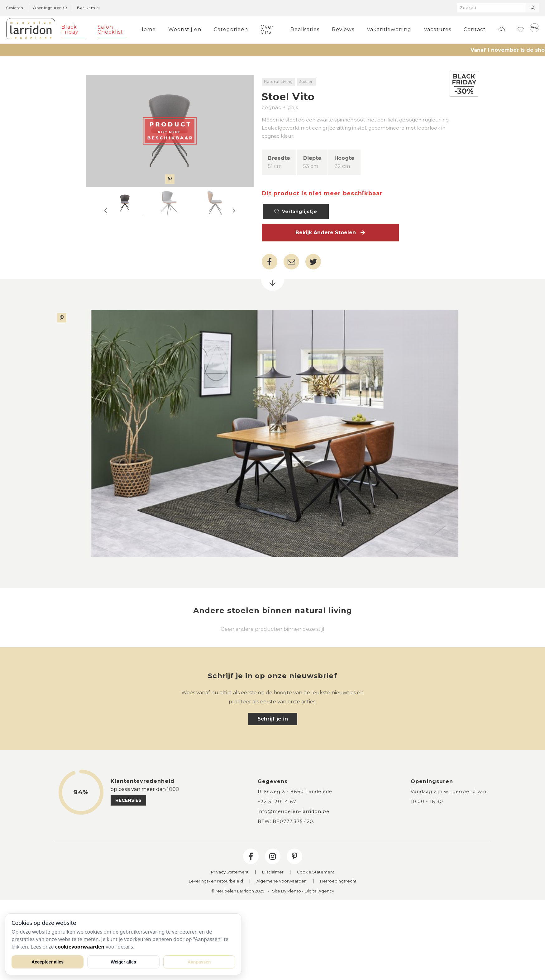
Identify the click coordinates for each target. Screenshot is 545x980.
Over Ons (267, 29)
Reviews (343, 29)
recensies (128, 800)
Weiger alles (123, 962)
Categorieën (231, 29)
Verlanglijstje (296, 212)
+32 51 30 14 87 (277, 802)
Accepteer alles (48, 962)
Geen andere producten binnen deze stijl (272, 629)
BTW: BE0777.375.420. (286, 821)
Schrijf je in (273, 719)
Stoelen (306, 82)
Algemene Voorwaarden (282, 881)
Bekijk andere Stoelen (330, 233)
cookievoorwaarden (80, 947)
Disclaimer (273, 872)
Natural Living (278, 82)
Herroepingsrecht (338, 881)
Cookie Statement (316, 872)
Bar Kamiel (88, 8)
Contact (475, 29)
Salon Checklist (110, 29)
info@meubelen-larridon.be (294, 811)
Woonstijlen (185, 29)
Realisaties (305, 29)
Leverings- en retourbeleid (216, 881)
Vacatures (437, 29)
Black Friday (70, 29)
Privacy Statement (230, 872)
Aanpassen (199, 962)
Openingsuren (50, 8)
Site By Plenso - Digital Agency (303, 891)
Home (148, 29)
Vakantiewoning (389, 29)
